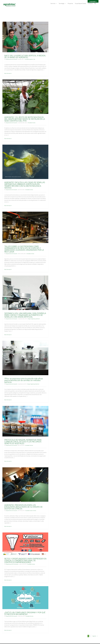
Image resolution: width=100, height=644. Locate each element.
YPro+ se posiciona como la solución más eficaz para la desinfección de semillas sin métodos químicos (24, 380)
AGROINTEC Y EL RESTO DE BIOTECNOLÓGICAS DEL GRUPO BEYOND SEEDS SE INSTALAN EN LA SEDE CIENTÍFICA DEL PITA (25, 119)
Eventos (34, 123)
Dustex (31, 511)
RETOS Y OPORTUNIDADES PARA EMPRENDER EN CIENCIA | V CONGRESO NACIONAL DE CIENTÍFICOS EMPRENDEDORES (25, 560)
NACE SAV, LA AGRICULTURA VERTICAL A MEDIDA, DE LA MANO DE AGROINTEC (25, 56)
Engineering (33, 319)
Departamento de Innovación (11, 59)
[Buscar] (95, 3)
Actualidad (27, 59)
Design (29, 319)
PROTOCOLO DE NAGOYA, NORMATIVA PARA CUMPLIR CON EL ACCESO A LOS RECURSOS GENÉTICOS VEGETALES (23, 442)
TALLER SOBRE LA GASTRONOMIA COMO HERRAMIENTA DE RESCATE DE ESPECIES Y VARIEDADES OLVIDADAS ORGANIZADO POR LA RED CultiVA (24, 249)
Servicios (31, 445)
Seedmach (38, 319)
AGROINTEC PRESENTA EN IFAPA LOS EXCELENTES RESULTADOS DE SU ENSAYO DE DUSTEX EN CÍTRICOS (23, 507)
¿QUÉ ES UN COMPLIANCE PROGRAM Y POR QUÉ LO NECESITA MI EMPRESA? (25, 613)
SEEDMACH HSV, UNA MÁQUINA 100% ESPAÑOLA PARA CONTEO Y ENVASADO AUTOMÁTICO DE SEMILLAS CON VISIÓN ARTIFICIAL (25, 315)
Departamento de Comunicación (12, 564)
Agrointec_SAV (32, 59)
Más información (8, 73)
